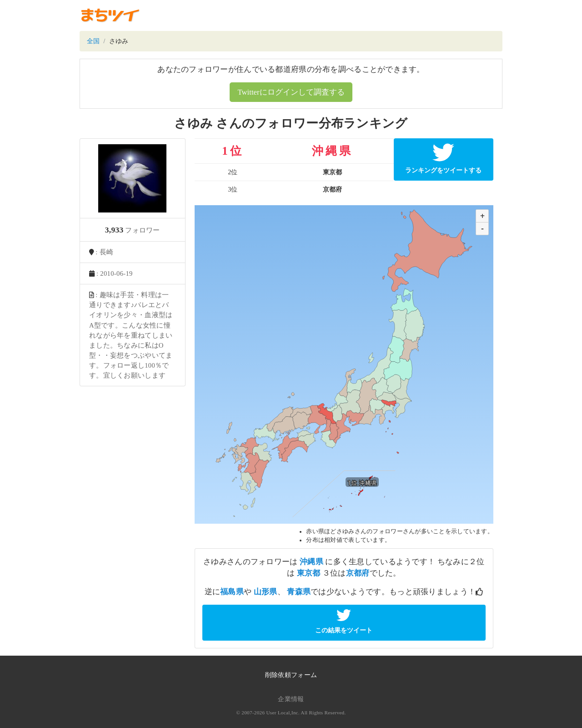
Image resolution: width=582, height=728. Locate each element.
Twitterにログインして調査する (291, 92)
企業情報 (291, 699)
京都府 (358, 573)
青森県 (299, 592)
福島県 (232, 592)
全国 (93, 41)
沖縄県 (311, 562)
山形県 (266, 592)
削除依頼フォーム (291, 675)
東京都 (309, 573)
